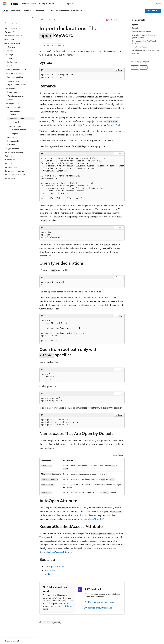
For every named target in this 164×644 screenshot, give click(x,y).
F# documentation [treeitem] (13, 28)
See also (136, 54)
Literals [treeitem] (10, 51)
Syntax (135, 25)
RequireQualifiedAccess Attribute (145, 50)
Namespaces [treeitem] (15, 111)
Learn (42, 20)
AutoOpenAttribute (93, 519)
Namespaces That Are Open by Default (145, 42)
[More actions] (122, 20)
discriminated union (87, 297)
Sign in (158, 3)
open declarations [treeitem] (17, 118)
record (70, 297)
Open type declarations (142, 32)
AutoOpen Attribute (140, 47)
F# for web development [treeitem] (15, 175)
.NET (50, 20)
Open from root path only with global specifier (145, 36)
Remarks (136, 28)
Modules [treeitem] (13, 115)
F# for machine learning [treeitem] (15, 171)
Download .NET (153, 11)
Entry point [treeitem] (14, 133)
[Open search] (152, 4)
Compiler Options (115, 125)
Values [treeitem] (10, 58)
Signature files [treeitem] (15, 122)
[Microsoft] (5, 4)
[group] (82, 179)
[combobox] (18, 23)
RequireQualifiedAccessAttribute (54, 552)
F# (58, 20)
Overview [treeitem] (11, 47)
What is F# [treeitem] (10, 32)
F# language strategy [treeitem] (14, 36)
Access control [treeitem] (15, 126)
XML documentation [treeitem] (18, 130)
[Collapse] (32, 18)
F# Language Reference (55, 566)
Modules (48, 574)
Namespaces (50, 570)
